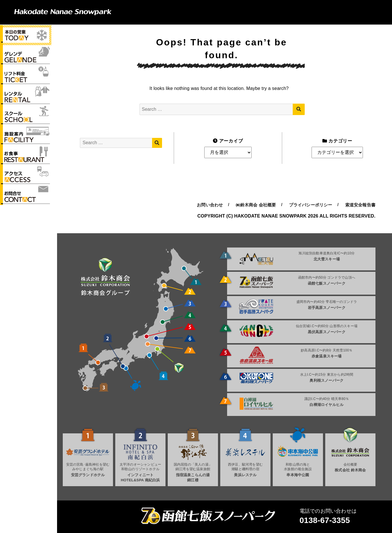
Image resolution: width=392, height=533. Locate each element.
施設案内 (26, 136)
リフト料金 (26, 76)
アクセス (26, 177)
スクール (26, 116)
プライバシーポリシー (311, 205)
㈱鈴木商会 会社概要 (256, 205)
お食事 (26, 157)
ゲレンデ (26, 55)
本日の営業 (26, 35)
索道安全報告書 (360, 205)
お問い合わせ (26, 197)
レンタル (26, 96)
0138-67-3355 (325, 520)
